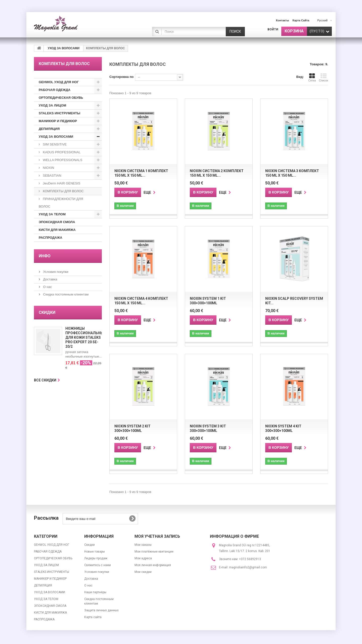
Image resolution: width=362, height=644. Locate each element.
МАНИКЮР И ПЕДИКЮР (58, 121)
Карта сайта (93, 617)
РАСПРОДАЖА (51, 238)
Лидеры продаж (96, 558)
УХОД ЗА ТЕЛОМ (52, 214)
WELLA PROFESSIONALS (62, 160)
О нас (47, 287)
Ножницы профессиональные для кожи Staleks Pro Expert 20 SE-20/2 (85, 337)
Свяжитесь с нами (98, 565)
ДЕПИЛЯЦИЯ (49, 129)
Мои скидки (143, 572)
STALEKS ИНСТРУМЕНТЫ (59, 113)
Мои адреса (143, 558)
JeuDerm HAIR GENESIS (61, 183)
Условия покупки (55, 272)
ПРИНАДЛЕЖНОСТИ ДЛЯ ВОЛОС (61, 203)
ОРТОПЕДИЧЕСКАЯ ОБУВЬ (61, 98)
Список (323, 77)
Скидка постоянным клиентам (65, 294)
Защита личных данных (101, 610)
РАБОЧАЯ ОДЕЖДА (55, 90)
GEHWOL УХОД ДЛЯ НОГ (59, 82)
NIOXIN (48, 168)
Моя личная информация (153, 565)
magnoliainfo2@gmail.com (248, 567)
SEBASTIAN (52, 176)
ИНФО (45, 256)
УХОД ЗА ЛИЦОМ (52, 105)
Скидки (47, 312)
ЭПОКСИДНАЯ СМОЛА (57, 222)
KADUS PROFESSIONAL (61, 152)
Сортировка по (121, 77)
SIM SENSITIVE (54, 144)
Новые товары (95, 552)
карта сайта (301, 20)
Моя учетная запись (157, 536)
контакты (283, 20)
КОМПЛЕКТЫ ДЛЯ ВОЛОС (63, 191)
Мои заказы (143, 545)
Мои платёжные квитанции (154, 552)
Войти (273, 29)
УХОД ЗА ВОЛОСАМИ (56, 137)
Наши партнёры (95, 592)
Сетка (312, 77)
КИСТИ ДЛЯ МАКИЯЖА (57, 230)
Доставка (50, 279)
